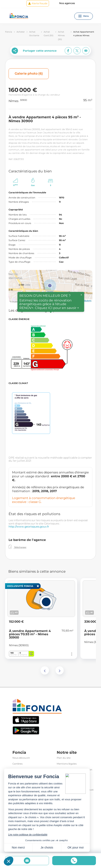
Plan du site (64, 758)
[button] (50, 286)
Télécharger (17, 547)
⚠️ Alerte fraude (38, 3)
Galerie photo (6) (29, 73)
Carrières (17, 764)
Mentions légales (67, 764)
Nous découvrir (21, 758)
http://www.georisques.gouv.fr (29, 526)
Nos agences (67, 3)
